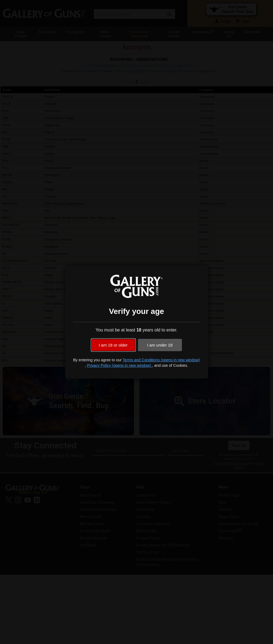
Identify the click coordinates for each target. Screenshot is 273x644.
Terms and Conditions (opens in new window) (161, 360)
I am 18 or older (113, 345)
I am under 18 (160, 345)
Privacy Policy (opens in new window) (119, 365)
